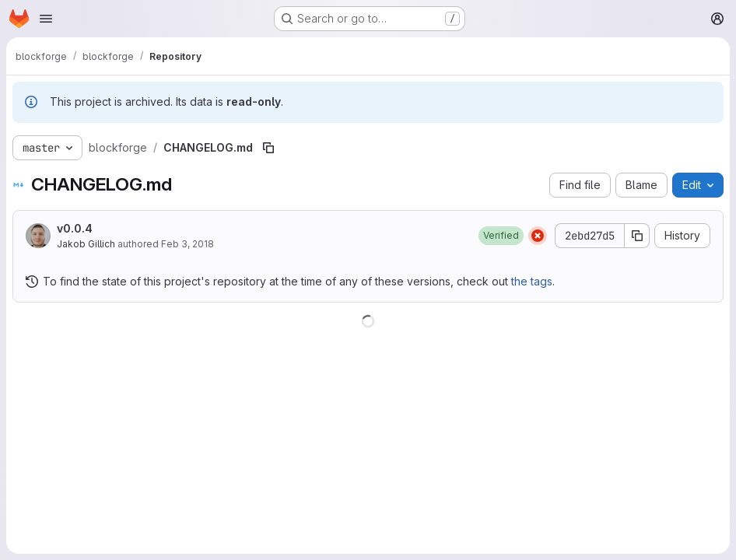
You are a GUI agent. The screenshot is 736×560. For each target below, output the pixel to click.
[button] (501, 236)
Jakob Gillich (86, 244)
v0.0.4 (75, 228)
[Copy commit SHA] (637, 236)
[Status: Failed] (538, 236)
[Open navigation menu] (46, 19)
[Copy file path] (268, 148)
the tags (532, 281)
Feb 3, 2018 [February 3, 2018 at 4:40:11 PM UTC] (188, 244)
